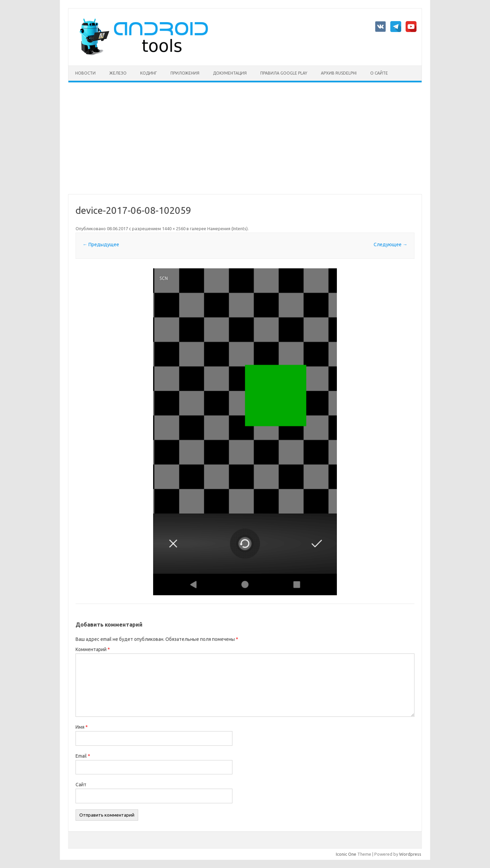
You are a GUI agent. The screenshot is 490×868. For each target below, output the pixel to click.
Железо (118, 73)
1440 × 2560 (174, 228)
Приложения (185, 73)
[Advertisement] (245, 138)
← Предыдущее (101, 244)
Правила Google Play (284, 73)
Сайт (81, 785)
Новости (85, 73)
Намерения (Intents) (227, 228)
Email (83, 756)
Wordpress (410, 854)
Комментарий (93, 649)
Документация (230, 73)
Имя (82, 727)
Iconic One (346, 854)
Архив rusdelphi (339, 73)
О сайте (379, 73)
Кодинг (149, 73)
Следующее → (390, 244)
